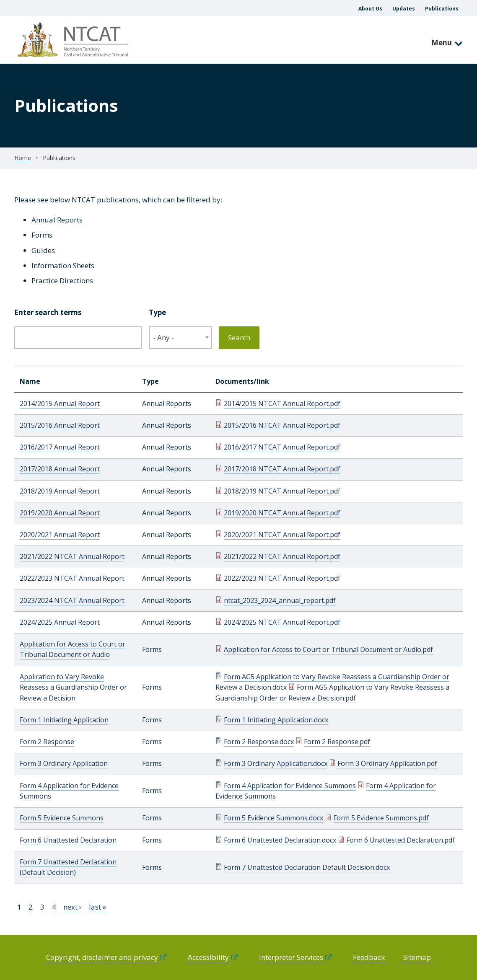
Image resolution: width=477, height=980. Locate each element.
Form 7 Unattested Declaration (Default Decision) (68, 867)
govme (74, 40)
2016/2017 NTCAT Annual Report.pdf (282, 447)
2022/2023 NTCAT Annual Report (72, 578)
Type (157, 312)
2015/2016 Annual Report (60, 425)
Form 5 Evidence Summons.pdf (381, 818)
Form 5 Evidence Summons (62, 818)
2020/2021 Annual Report (60, 535)
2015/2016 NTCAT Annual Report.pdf (282, 425)
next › (72, 907)
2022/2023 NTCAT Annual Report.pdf (282, 578)
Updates (404, 9)
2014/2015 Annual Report (60, 403)
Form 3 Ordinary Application (64, 763)
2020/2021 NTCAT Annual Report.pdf (282, 535)
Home (23, 158)
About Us (370, 9)
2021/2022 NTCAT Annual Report (72, 556)
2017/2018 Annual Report (60, 469)
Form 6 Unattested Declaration (68, 840)
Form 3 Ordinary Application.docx (276, 763)
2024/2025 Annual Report (60, 622)
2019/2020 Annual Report (60, 513)
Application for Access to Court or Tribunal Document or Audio (73, 649)
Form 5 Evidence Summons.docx (273, 818)
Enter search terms (48, 312)
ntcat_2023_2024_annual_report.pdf (280, 600)
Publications (442, 9)
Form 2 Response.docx (259, 742)
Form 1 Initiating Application (64, 720)
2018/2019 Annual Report (60, 491)
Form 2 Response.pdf (337, 742)
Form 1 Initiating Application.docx (276, 720)
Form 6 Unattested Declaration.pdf (401, 840)
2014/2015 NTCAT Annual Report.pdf (282, 403)
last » (97, 907)
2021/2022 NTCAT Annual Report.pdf (282, 556)
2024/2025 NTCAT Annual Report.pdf (282, 622)
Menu (442, 43)
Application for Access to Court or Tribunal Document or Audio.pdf (328, 649)
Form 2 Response (47, 742)
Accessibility (208, 957)
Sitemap (417, 957)
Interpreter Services (291, 957)
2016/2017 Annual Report (60, 447)
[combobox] (180, 338)
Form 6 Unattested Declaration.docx (280, 840)
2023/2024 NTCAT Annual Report (72, 600)
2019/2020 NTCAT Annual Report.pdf (282, 513)
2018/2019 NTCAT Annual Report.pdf (282, 491)
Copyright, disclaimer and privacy (102, 957)
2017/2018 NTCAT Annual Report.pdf (282, 469)
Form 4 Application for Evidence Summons (290, 786)
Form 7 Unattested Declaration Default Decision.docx (307, 867)
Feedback (369, 957)
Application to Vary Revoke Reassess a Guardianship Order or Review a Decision (73, 687)
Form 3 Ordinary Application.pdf (387, 763)
